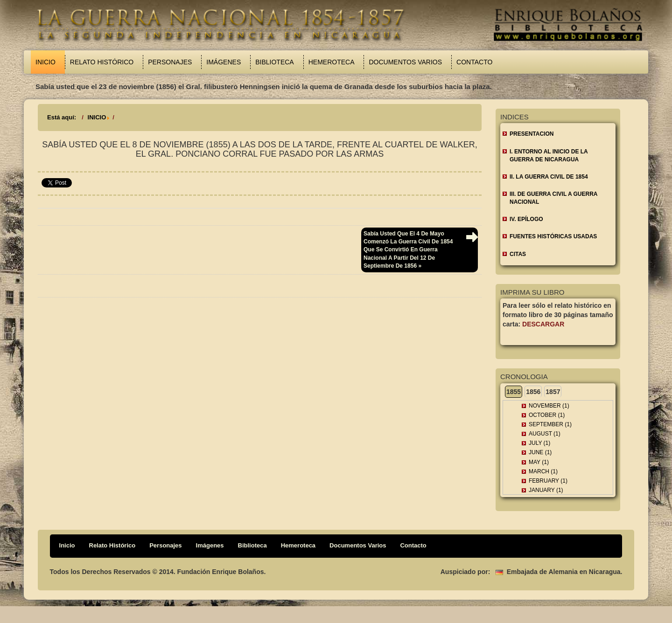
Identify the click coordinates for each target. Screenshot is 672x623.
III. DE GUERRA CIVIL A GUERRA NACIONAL (553, 198)
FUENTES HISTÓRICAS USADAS (553, 236)
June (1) (540, 452)
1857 (553, 392)
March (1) (543, 471)
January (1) (546, 490)
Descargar (543, 324)
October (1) (547, 415)
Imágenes (224, 62)
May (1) (539, 462)
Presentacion (532, 134)
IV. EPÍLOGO (526, 219)
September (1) (550, 424)
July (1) (539, 443)
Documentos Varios (405, 62)
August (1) (545, 434)
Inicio (45, 62)
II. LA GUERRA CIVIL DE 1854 (549, 177)
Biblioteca (274, 62)
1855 (514, 392)
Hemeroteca (332, 62)
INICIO (97, 117)
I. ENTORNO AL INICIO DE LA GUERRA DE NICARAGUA (549, 156)
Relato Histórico (102, 62)
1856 (533, 392)
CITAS (518, 254)
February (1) (548, 481)
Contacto (474, 62)
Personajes (170, 62)
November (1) (549, 406)
